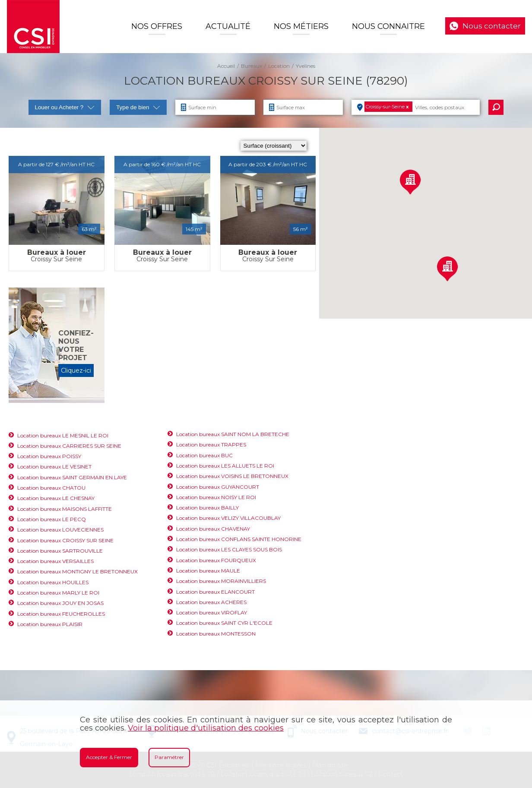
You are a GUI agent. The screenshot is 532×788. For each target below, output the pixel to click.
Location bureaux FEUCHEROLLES (61, 614)
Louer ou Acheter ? (65, 107)
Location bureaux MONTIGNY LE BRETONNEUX (78, 571)
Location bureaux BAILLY (207, 508)
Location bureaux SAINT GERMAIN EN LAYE (72, 477)
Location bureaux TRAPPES (211, 445)
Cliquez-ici (76, 370)
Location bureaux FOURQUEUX (216, 560)
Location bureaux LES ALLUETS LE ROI (225, 466)
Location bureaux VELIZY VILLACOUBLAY (228, 518)
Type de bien (138, 107)
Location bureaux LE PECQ (52, 519)
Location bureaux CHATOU (51, 488)
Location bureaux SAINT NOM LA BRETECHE (233, 434)
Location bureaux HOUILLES (53, 582)
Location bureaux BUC (204, 455)
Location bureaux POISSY (49, 456)
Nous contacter (492, 26)
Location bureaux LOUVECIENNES (60, 530)
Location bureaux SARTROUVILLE (60, 551)
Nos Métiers (301, 26)
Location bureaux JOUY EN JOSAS (60, 603)
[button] (410, 182)
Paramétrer (169, 757)
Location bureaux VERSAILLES (55, 561)
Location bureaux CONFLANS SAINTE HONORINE (239, 539)
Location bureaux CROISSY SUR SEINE (65, 540)
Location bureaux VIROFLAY (212, 612)
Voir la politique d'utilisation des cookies (206, 728)
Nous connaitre (388, 26)
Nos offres (157, 26)
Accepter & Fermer (109, 757)
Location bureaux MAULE (208, 571)
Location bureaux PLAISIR (50, 624)
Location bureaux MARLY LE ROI (58, 593)
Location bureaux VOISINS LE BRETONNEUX (232, 476)
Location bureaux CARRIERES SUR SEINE (69, 446)
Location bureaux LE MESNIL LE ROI (63, 435)
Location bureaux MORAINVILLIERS (221, 581)
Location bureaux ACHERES (211, 602)
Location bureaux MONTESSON (216, 634)
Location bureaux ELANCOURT (215, 592)
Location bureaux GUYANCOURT (218, 487)
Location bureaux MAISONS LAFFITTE (65, 509)
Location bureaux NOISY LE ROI (216, 497)
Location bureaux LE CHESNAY (56, 498)
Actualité (228, 26)
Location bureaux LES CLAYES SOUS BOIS (229, 549)
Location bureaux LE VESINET (54, 467)
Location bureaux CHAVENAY (213, 529)
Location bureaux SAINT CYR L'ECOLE (224, 623)
